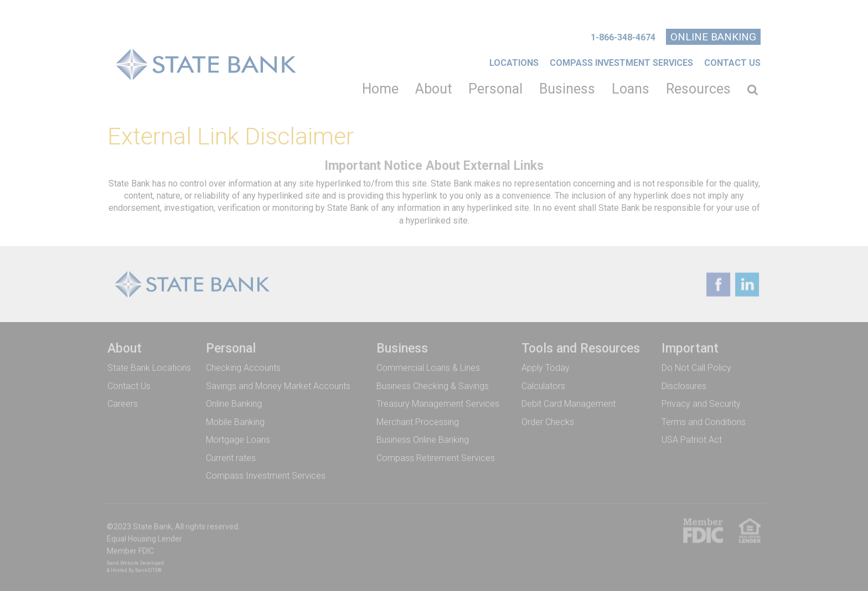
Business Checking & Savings (433, 385)
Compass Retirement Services (436, 457)
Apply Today (546, 367)
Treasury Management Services (438, 403)
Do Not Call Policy (696, 367)
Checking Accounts (243, 367)
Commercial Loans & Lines (428, 367)
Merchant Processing (418, 421)
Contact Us (732, 63)
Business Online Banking (423, 439)
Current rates (231, 457)
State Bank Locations (149, 367)
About (433, 89)
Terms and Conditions (704, 421)
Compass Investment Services (266, 475)
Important (690, 348)
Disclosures (684, 385)
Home (380, 89)
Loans (631, 89)
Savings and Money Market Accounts (278, 385)
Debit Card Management (569, 403)
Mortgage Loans (238, 439)
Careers (123, 403)
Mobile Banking (235, 421)
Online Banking (713, 37)
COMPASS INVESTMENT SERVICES (621, 63)
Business (567, 89)
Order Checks (548, 421)
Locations (514, 63)
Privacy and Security (701, 403)
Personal (495, 89)
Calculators (543, 385)
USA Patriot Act (692, 439)
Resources (698, 89)
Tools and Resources (581, 348)
